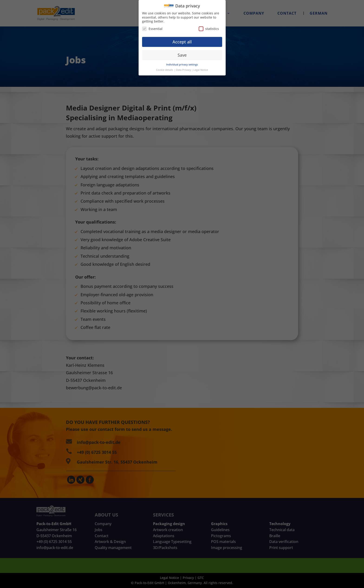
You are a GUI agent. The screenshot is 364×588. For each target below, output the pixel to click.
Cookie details (164, 67)
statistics (209, 25)
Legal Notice (201, 67)
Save (182, 52)
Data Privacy (184, 67)
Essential (152, 25)
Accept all (182, 38)
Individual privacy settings (182, 61)
